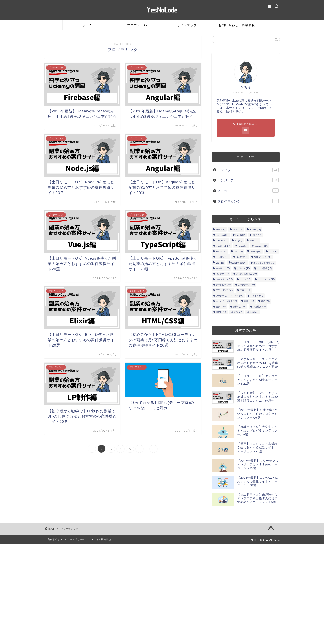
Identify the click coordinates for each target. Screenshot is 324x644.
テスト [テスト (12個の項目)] (245, 279)
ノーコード (248, 191)
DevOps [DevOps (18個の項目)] (222, 235)
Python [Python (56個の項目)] (256, 252)
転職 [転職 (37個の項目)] (254, 312)
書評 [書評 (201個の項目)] (221, 307)
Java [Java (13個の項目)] (254, 241)
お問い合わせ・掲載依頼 (237, 25)
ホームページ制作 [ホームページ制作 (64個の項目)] (226, 301)
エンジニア (248, 180)
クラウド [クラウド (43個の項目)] (243, 268)
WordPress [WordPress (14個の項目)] (239, 263)
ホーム (87, 25)
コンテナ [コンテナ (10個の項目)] (222, 274)
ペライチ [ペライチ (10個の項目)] (257, 296)
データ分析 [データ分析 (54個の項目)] (223, 285)
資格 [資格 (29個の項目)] (238, 312)
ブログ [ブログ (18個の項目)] (245, 290)
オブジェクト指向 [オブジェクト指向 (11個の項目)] (264, 263)
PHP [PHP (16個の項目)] (238, 252)
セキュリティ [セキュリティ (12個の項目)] (224, 279)
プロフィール (137, 25)
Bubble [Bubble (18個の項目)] (255, 230)
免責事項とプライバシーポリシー (66, 539)
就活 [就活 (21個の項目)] (265, 301)
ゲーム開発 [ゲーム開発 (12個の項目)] (264, 268)
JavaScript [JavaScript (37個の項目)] (223, 246)
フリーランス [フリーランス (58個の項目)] (224, 290)
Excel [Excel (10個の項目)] (240, 235)
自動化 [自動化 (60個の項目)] (221, 312)
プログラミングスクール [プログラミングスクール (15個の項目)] (229, 296)
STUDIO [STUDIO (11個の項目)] (222, 257)
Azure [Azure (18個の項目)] (238, 230)
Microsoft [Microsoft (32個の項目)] (261, 246)
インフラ (248, 170)
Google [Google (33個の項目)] (222, 241)
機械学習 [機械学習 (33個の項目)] (239, 307)
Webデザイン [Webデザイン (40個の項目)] (263, 257)
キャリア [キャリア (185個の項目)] (223, 268)
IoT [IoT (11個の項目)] (238, 241)
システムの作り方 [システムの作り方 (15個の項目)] (246, 274)
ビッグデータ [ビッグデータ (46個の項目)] (246, 285)
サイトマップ (187, 25)
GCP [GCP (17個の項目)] (257, 235)
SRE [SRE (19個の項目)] (273, 252)
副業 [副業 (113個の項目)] (249, 301)
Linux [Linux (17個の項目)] (242, 246)
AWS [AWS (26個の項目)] (221, 230)
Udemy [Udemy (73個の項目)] (241, 257)
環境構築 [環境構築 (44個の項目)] (259, 307)
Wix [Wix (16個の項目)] (220, 263)
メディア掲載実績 (101, 539)
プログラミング (248, 201)
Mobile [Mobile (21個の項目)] (221, 252)
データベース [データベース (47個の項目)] (266, 279)
